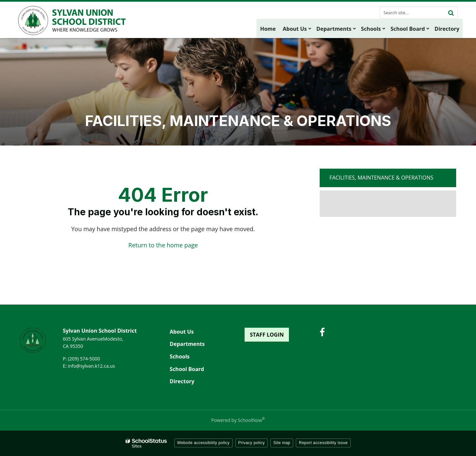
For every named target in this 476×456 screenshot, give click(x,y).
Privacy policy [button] (252, 443)
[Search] (451, 13)
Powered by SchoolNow (238, 420)
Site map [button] (282, 443)
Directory (182, 381)
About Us (182, 332)
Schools (179, 356)
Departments (187, 344)
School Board (187, 369)
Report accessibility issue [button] (323, 443)
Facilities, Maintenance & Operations (381, 178)
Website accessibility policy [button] (203, 443)
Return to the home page (163, 245)
